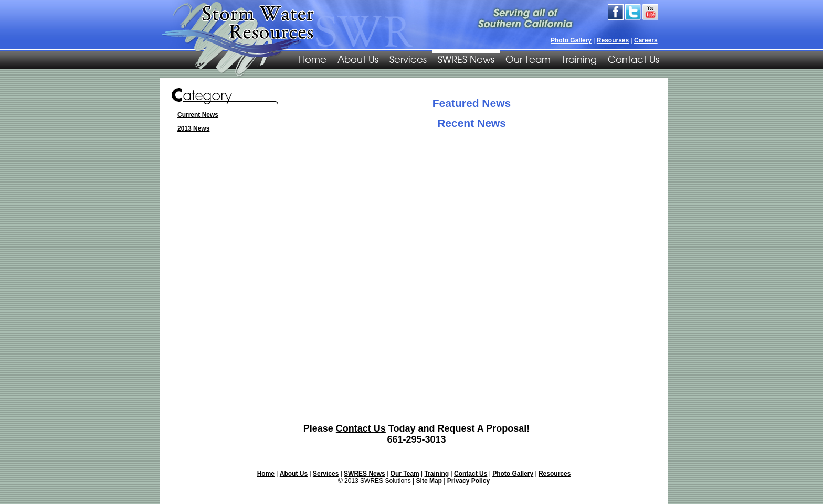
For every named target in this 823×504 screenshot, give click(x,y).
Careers (646, 40)
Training (579, 59)
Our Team (528, 59)
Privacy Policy (468, 481)
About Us (358, 59)
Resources (555, 474)
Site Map (429, 481)
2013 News (193, 128)
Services (408, 59)
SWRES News (466, 59)
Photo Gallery (571, 40)
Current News (198, 115)
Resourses (613, 40)
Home (266, 474)
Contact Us (634, 59)
